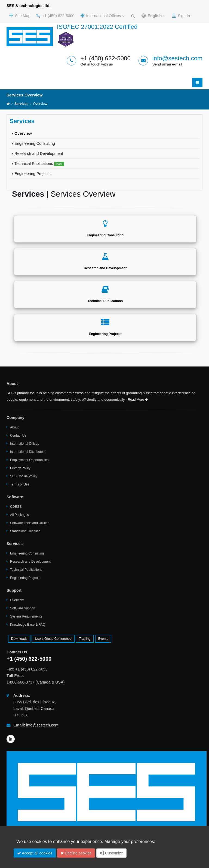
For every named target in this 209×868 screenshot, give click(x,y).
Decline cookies (76, 853)
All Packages (19, 515)
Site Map (20, 16)
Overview (23, 133)
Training (85, 639)
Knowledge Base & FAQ (28, 625)
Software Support (23, 608)
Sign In (181, 16)
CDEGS (16, 507)
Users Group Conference (53, 639)
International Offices (103, 16)
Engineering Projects (33, 174)
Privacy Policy (20, 468)
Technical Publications (39, 164)
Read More (138, 400)
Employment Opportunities (29, 460)
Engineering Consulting (35, 143)
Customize (111, 853)
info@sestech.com (177, 58)
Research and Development (39, 153)
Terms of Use (20, 484)
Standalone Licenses (25, 531)
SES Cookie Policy (24, 476)
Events (103, 639)
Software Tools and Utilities (30, 523)
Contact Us (18, 435)
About (14, 427)
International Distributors (28, 452)
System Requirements (26, 616)
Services (21, 104)
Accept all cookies (35, 853)
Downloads (19, 639)
